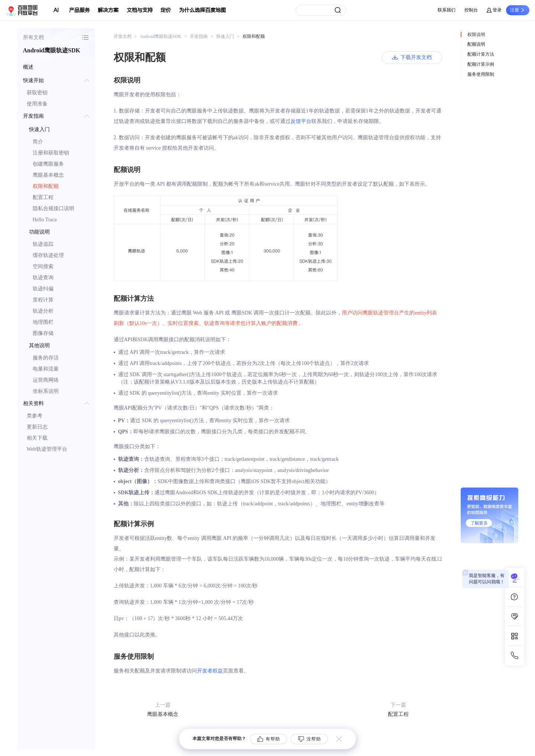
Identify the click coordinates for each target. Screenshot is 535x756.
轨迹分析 (43, 311)
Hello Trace (45, 220)
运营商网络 (46, 380)
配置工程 (43, 197)
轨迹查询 (43, 278)
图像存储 (43, 333)
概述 (28, 67)
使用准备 (37, 104)
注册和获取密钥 (51, 153)
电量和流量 (46, 369)
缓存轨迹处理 (48, 255)
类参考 (35, 416)
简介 (38, 142)
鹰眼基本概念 (48, 175)
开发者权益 (210, 671)
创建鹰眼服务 (48, 164)
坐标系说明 (46, 391)
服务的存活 (46, 358)
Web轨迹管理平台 (47, 449)
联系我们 (447, 10)
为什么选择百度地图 (202, 10)
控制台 (471, 10)
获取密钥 (37, 93)
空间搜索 (43, 266)
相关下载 (37, 438)
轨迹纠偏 (43, 289)
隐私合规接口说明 (53, 208)
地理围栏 (43, 322)
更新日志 (37, 427)
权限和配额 (46, 186)
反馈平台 (301, 121)
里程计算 (43, 300)
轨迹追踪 (43, 244)
